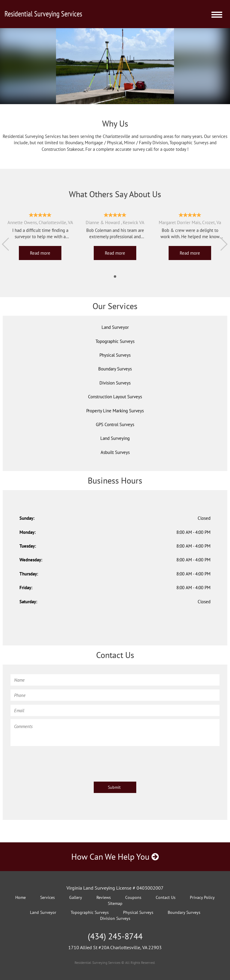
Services (47, 897)
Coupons (133, 897)
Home (21, 897)
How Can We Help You (115, 857)
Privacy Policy (202, 897)
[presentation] (56, 761)
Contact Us (166, 897)
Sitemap (115, 903)
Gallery (76, 897)
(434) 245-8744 (115, 936)
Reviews (104, 897)
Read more (40, 253)
